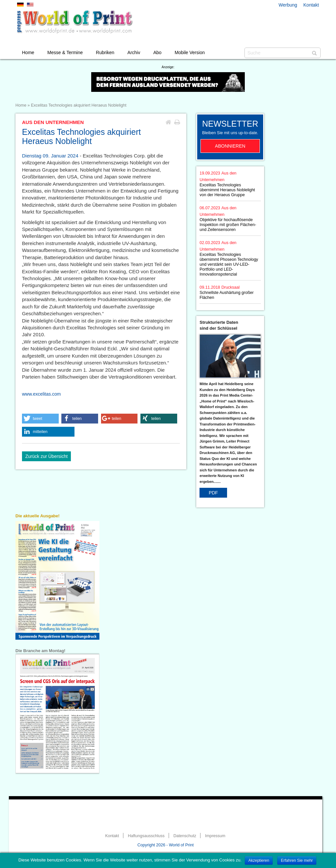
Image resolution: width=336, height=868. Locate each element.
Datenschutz (185, 836)
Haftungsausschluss (146, 836)
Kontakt (311, 5)
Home (28, 52)
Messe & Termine (65, 52)
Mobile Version (190, 52)
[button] (40, 419)
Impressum (215, 836)
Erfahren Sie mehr (297, 860)
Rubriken (105, 52)
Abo (157, 52)
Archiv (134, 52)
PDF (213, 493)
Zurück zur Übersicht (46, 456)
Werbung (288, 5)
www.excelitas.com (41, 394)
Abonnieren (230, 146)
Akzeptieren (259, 860)
